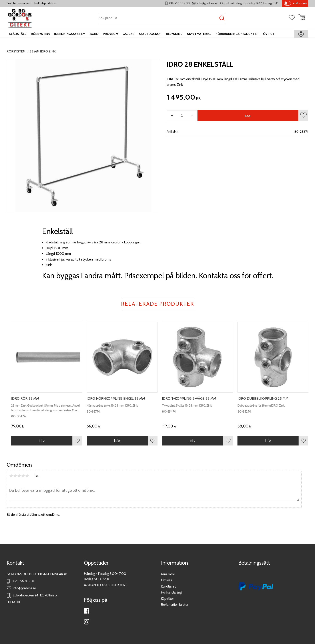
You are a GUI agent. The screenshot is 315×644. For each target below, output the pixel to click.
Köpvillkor (167, 599)
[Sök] (222, 18)
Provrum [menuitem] (111, 34)
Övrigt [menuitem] (269, 34)
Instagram (87, 622)
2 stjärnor (15, 476)
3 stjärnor (19, 476)
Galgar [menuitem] (129, 34)
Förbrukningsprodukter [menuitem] (237, 34)
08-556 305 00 (179, 3)
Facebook (87, 611)
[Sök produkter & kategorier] (159, 18)
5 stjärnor (27, 476)
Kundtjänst (168, 586)
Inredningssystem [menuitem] (70, 34)
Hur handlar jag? (172, 592)
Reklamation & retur (175, 605)
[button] (294, 18)
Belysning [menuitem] (174, 34)
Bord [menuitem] (94, 34)
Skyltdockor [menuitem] (150, 34)
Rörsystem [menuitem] (40, 34)
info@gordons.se (207, 3)
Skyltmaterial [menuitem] (199, 34)
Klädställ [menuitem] (18, 34)
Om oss (166, 580)
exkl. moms (300, 3)
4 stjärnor (23, 476)
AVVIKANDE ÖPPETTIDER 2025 (106, 585)
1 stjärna (11, 476)
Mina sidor (168, 574)
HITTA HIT (14, 602)
